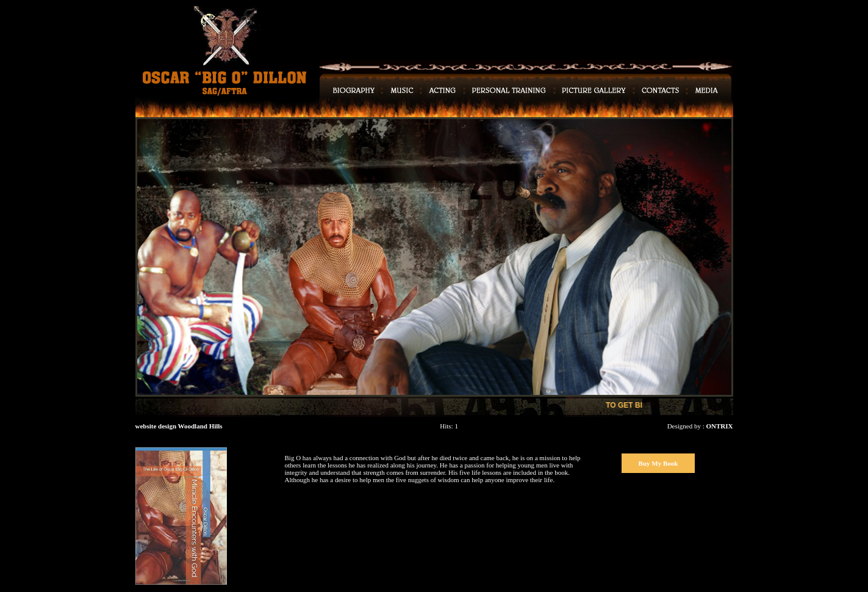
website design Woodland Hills (179, 426)
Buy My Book (658, 463)
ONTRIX (719, 426)
